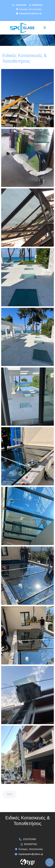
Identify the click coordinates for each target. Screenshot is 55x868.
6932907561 (37, 5)
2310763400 (21, 5)
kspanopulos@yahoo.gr (31, 13)
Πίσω (9, 794)
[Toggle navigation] (45, 28)
